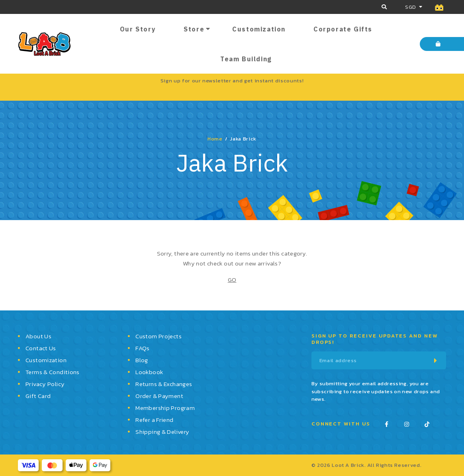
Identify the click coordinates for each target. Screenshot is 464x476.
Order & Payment (159, 396)
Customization (259, 29)
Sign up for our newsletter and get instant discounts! (232, 81)
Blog (142, 360)
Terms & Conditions (53, 372)
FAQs (143, 348)
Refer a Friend (154, 420)
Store (194, 29)
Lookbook (149, 372)
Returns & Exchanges (164, 384)
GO (232, 280)
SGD (410, 7)
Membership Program (165, 408)
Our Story (138, 29)
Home (215, 139)
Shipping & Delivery (162, 432)
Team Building (246, 59)
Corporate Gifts (343, 29)
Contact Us (41, 348)
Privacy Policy (45, 384)
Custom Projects (159, 336)
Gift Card (38, 396)
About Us (38, 336)
